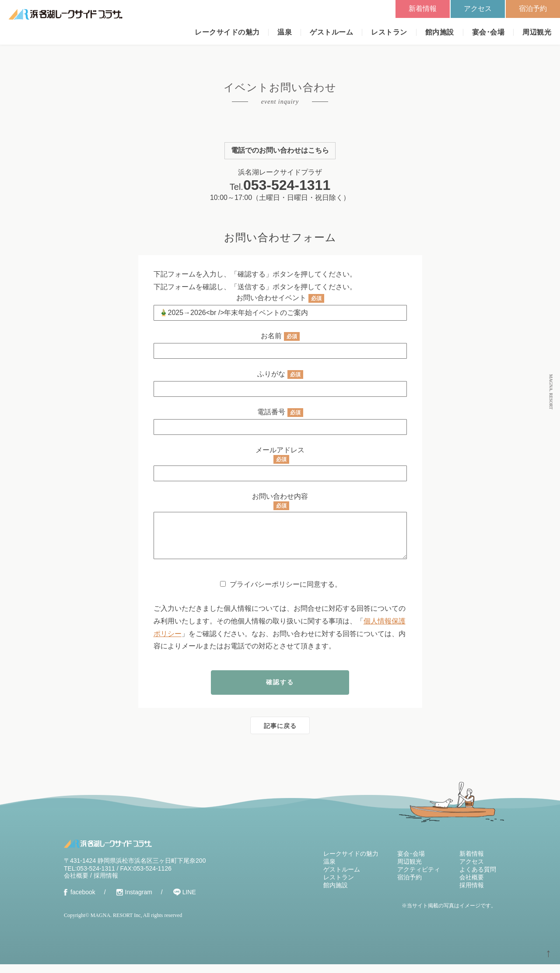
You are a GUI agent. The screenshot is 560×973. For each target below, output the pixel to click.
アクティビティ (419, 878)
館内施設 (440, 32)
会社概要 (76, 884)
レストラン (389, 32)
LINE (189, 901)
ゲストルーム (331, 32)
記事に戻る (280, 735)
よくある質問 (478, 878)
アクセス (478, 9)
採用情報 (106, 884)
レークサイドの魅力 (227, 32)
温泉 (285, 32)
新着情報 (423, 9)
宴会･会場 (488, 32)
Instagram (139, 901)
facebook (83, 901)
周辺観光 (537, 32)
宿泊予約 (533, 9)
